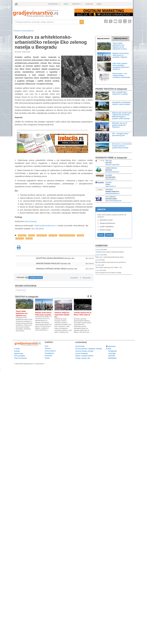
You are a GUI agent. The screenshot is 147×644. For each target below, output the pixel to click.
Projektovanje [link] (21, 290)
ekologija (80, 235)
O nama (17, 349)
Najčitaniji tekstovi (121, 38)
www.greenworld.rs (112, 172)
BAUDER (109, 175)
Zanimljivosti (28, 31)
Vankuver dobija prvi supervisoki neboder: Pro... (62, 315)
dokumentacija (30, 221)
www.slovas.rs (111, 186)
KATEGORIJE (54, 5)
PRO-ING (109, 161)
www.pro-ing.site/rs (112, 165)
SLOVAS (108, 182)
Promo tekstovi (50, 351)
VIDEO (99, 4)
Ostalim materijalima (107, 227)
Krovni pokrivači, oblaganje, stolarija (89, 349)
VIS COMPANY (111, 197)
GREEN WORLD (111, 168)
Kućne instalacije (82, 353)
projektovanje (42, 235)
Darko (97, 270)
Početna (17, 31)
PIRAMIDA (109, 190)
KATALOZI (89, 4)
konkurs (31, 235)
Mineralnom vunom (106, 220)
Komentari (102, 246)
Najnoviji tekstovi (103, 39)
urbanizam (20, 238)
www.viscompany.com (113, 201)
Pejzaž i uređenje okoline (84, 356)
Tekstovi (48, 349)
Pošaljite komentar (36, 278)
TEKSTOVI (77, 5)
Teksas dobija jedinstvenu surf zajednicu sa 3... (22, 313)
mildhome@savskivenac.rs (45, 226)
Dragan (98, 250)
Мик (97, 260)
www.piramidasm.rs (113, 193)
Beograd (29, 238)
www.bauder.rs (111, 179)
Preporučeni (87, 278)
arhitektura (22, 235)
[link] (42, 13)
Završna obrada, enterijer (84, 351)
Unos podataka (20, 356)
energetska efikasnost (67, 235)
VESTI (66, 4)
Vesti (47, 346)
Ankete (47, 358)
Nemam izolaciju (105, 230)
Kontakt (17, 351)
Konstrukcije (80, 346)
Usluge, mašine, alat (83, 358)
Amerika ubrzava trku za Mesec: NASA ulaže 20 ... (83, 315)
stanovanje (53, 235)
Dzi (97, 265)
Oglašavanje (19, 353)
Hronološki (74, 278)
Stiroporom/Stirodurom (108, 223)
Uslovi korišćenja (20, 358)
